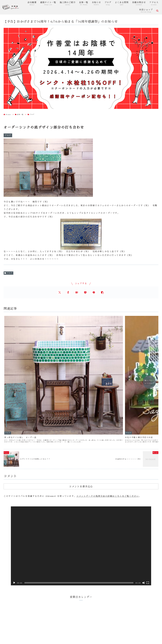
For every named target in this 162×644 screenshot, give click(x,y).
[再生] (14, 509)
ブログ (8, 273)
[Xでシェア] (60, 292)
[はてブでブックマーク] (77, 292)
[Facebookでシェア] (68, 292)
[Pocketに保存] (85, 292)
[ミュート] (144, 509)
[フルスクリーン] (148, 509)
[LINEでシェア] (94, 292)
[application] (81, 472)
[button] (102, 292)
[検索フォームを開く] (157, 11)
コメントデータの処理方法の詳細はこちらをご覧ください (108, 422)
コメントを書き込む (81, 412)
